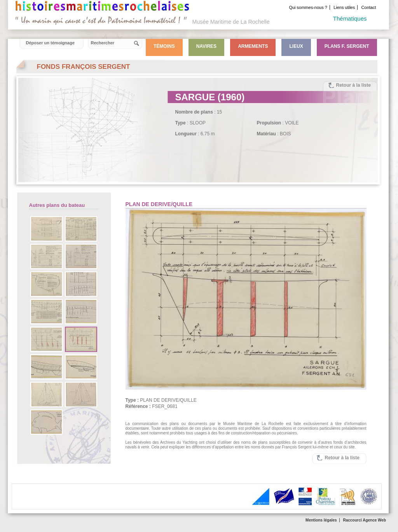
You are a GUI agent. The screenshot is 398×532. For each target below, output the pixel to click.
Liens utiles (344, 7)
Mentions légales (321, 520)
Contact (369, 7)
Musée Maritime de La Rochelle (231, 22)
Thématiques (350, 18)
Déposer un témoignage (50, 43)
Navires (206, 46)
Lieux (296, 46)
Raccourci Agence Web (364, 520)
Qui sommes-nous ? (308, 7)
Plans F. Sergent (347, 46)
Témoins (164, 46)
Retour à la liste (353, 85)
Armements (253, 46)
